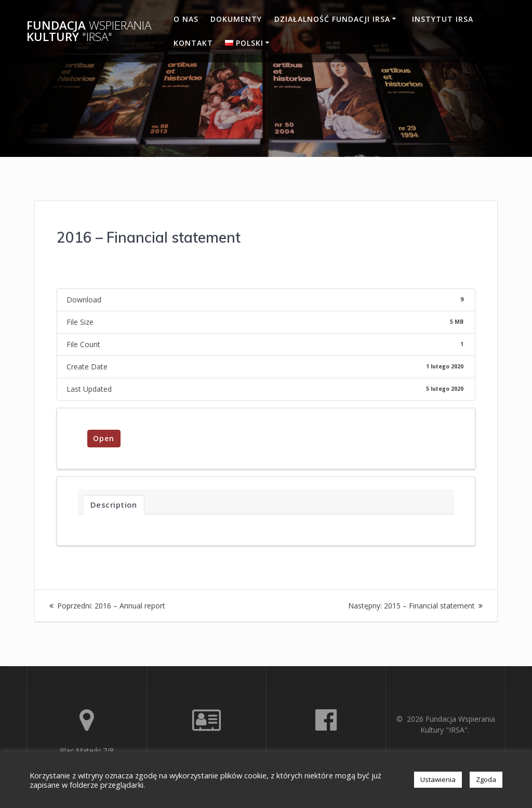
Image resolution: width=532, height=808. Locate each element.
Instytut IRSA (443, 19)
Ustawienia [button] (438, 779)
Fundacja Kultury (89, 31)
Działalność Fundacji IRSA (332, 19)
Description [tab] (114, 505)
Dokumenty (236, 19)
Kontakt (193, 43)
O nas (186, 19)
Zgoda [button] (486, 779)
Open (104, 438)
